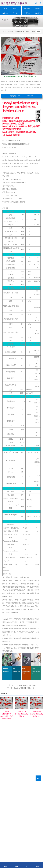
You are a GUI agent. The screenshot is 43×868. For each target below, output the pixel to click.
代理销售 (27, 9)
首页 (5, 9)
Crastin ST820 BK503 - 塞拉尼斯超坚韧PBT (37, 714)
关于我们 (16, 13)
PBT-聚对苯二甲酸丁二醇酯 (26, 32)
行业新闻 (5, 13)
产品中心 (16, 9)
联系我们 (27, 13)
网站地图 (38, 13)
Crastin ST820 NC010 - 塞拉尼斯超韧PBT (21, 714)
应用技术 (38, 9)
